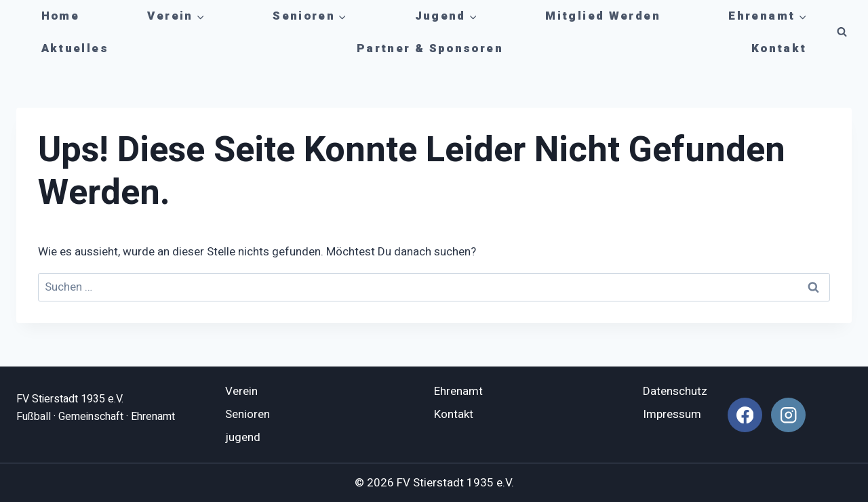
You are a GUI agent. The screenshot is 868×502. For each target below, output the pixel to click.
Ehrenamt (458, 391)
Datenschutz (675, 391)
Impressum (672, 414)
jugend (243, 437)
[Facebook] (745, 415)
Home (61, 16)
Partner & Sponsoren (430, 48)
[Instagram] (788, 415)
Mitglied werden (603, 16)
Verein (241, 391)
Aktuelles (75, 48)
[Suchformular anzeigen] (842, 33)
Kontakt (779, 48)
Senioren (248, 414)
